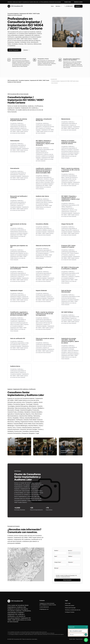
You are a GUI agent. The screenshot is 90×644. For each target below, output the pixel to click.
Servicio (70, 550)
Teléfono (70, 556)
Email (56, 556)
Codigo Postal (58, 562)
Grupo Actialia (79, 639)
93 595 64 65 (69, 6)
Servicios (59, 6)
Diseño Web (72, 639)
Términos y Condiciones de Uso (63, 577)
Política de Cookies (70, 606)
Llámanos (26, 50)
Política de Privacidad (70, 575)
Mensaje (57, 568)
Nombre (56, 550)
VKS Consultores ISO (15, 6)
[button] (26, 564)
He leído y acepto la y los (66, 576)
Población (71, 562)
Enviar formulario (67, 580)
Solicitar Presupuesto (14, 50)
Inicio (52, 6)
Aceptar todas (68, 2)
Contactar (78, 6)
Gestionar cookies (78, 2)
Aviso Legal (68, 603)
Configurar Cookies (70, 612)
